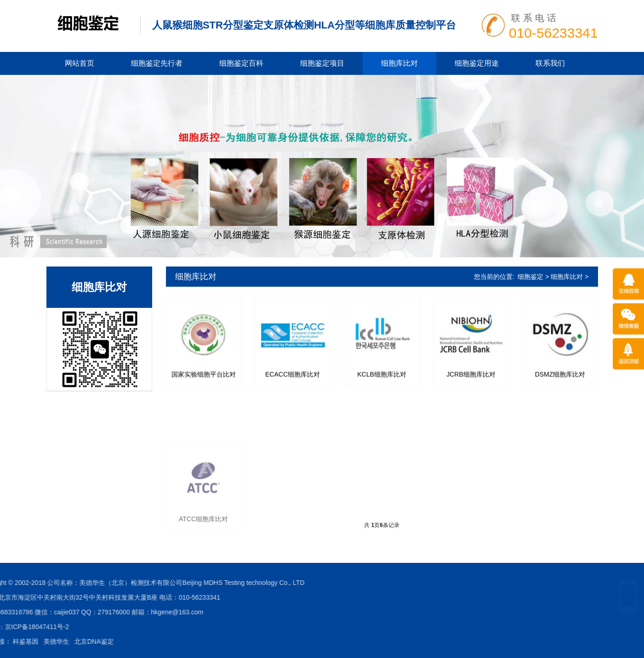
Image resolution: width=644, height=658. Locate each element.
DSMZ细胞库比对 (560, 381)
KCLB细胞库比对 (382, 381)
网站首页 (80, 63)
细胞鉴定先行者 (157, 63)
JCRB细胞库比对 (471, 381)
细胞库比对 (399, 63)
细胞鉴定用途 (477, 63)
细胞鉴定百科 (241, 63)
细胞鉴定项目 (322, 63)
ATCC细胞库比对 (203, 562)
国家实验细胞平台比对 (204, 381)
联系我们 (550, 63)
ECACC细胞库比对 (293, 381)
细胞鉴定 (530, 277)
